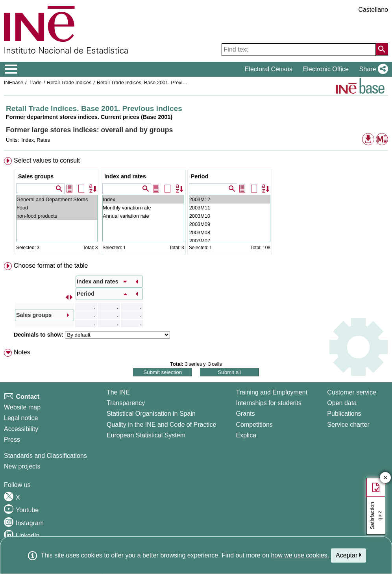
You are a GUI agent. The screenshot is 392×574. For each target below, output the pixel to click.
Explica (246, 435)
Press (12, 440)
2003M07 (230, 241)
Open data (342, 403)
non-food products (57, 216)
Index (143, 199)
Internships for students (268, 403)
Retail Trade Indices (69, 82)
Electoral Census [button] (269, 69)
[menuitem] (196, 207)
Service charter (348, 425)
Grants (245, 414)
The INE (118, 392)
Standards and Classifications (45, 456)
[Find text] (299, 50)
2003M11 (230, 208)
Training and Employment (272, 392)
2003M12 (230, 199)
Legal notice (21, 418)
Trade (35, 82)
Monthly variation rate (143, 208)
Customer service (351, 392)
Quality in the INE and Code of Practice (161, 425)
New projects (22, 466)
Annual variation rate (143, 216)
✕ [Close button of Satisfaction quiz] (386, 478)
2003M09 (230, 224)
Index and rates (125, 176)
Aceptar (349, 555)
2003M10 (230, 216)
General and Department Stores (57, 199)
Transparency (126, 403)
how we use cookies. (300, 555)
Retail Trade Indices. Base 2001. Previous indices (152, 82)
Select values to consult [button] (47, 160)
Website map (22, 407)
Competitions (254, 425)
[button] (372, 69)
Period (200, 176)
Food (57, 208)
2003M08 (230, 232)
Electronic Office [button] (326, 69)
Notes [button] (22, 352)
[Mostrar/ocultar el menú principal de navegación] (11, 69)
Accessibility (21, 429)
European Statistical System (146, 435)
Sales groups (36, 176)
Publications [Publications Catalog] (344, 414)
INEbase (14, 82)
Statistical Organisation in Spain (151, 414)
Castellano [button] (373, 10)
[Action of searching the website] (382, 49)
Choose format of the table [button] (51, 266)
